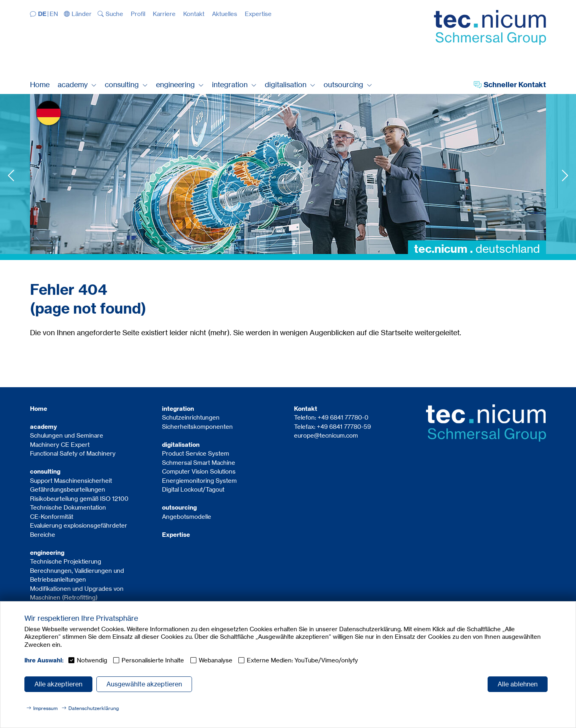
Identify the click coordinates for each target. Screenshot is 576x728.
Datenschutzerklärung (94, 708)
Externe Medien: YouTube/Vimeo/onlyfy (302, 660)
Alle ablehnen (518, 684)
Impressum (45, 708)
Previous (11, 175)
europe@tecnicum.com (326, 435)
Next (565, 175)
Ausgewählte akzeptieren (144, 684)
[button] (78, 14)
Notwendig (92, 660)
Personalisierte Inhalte (153, 660)
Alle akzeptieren (58, 684)
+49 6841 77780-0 (343, 417)
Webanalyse (216, 660)
